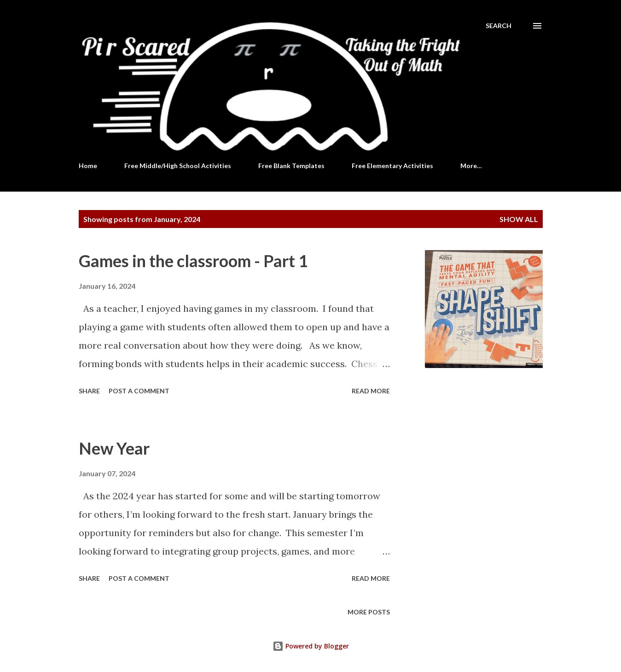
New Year (114, 448)
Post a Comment (139, 391)
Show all (519, 219)
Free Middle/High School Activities (178, 166)
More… (471, 166)
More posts (369, 612)
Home (88, 166)
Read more (371, 391)
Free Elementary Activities (392, 166)
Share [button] (89, 391)
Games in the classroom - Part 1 (193, 261)
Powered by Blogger (311, 646)
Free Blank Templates (291, 166)
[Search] (499, 26)
